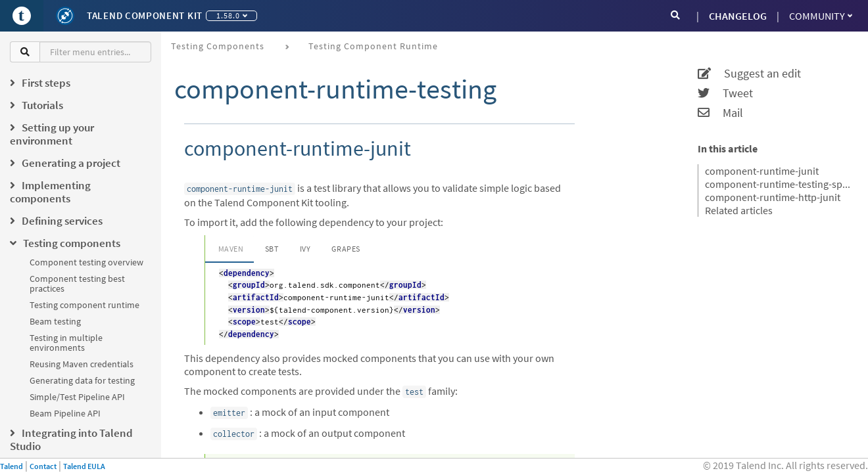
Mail (720, 113)
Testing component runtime (84, 305)
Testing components (218, 46)
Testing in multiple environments (66, 343)
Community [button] (821, 16)
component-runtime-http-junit (773, 197)
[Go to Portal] (22, 16)
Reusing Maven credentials (82, 364)
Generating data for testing (82, 380)
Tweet (725, 93)
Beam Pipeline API (65, 413)
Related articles (739, 210)
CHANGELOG (738, 16)
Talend (12, 466)
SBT (272, 249)
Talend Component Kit (145, 15)
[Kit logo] (65, 16)
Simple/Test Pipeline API (77, 397)
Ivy (305, 249)
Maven (231, 249)
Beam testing (55, 321)
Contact (43, 466)
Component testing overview (86, 262)
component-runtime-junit (762, 171)
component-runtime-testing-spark (778, 184)
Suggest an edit (749, 74)
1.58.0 (232, 15)
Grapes (346, 249)
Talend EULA (84, 466)
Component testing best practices (77, 283)
